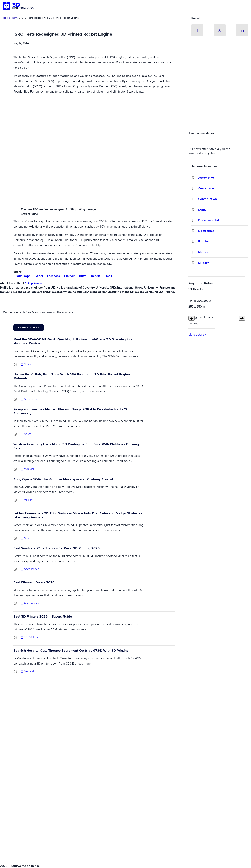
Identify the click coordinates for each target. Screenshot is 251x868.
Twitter (37, 276)
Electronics (206, 231)
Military (204, 263)
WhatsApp (22, 276)
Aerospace (206, 188)
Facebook (52, 276)
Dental (203, 210)
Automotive (206, 178)
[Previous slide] (192, 318)
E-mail (106, 276)
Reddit (94, 276)
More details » (197, 334)
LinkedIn (68, 276)
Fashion (204, 241)
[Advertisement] (220, 102)
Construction (208, 199)
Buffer (82, 276)
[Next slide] (242, 318)
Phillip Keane (33, 283)
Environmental (209, 220)
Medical (204, 252)
